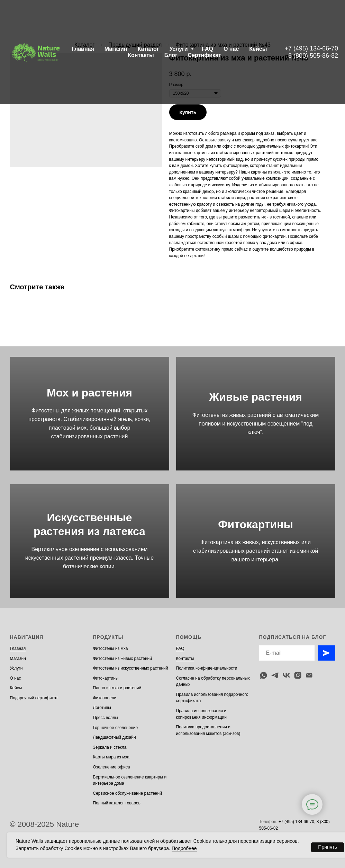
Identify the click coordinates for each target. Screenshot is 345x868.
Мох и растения (89, 393)
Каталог (148, 49)
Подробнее (184, 848)
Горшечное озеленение (116, 728)
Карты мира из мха (111, 757)
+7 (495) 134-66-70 (311, 48)
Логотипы (102, 708)
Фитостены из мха (111, 648)
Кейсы (258, 49)
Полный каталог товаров (117, 803)
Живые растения (256, 397)
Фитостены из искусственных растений (131, 668)
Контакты (141, 55)
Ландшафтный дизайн (115, 737)
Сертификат (205, 55)
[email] (309, 675)
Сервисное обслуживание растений (128, 793)
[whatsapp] (264, 675)
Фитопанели (105, 698)
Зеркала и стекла (110, 747)
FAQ (207, 49)
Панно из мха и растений (117, 688)
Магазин (116, 49)
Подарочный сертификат (34, 698)
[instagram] (298, 675)
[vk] (286, 675)
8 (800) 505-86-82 (313, 56)
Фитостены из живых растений (123, 659)
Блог (171, 55)
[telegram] (275, 675)
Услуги (179, 49)
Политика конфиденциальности (207, 668)
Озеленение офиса (112, 767)
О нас (231, 49)
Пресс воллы (106, 718)
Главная (83, 49)
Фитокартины (256, 524)
